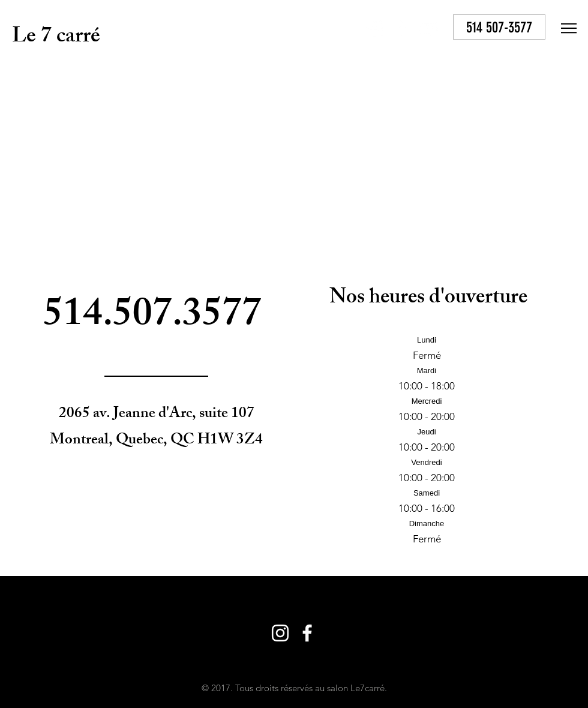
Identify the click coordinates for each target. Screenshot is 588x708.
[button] (569, 28)
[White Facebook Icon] (401, 28)
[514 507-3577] (499, 27)
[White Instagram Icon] (374, 28)
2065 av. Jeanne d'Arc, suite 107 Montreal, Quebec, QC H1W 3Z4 (156, 428)
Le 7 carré (56, 38)
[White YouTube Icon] (428, 28)
